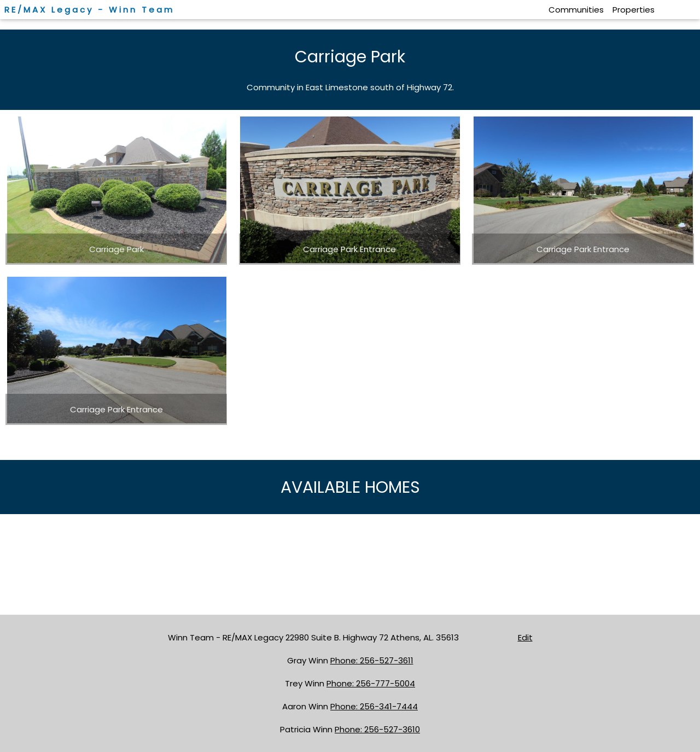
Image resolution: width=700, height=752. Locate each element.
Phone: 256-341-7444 (374, 706)
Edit (525, 637)
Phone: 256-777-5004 (371, 683)
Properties (634, 10)
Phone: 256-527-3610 (377, 729)
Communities (576, 10)
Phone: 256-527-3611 (372, 660)
